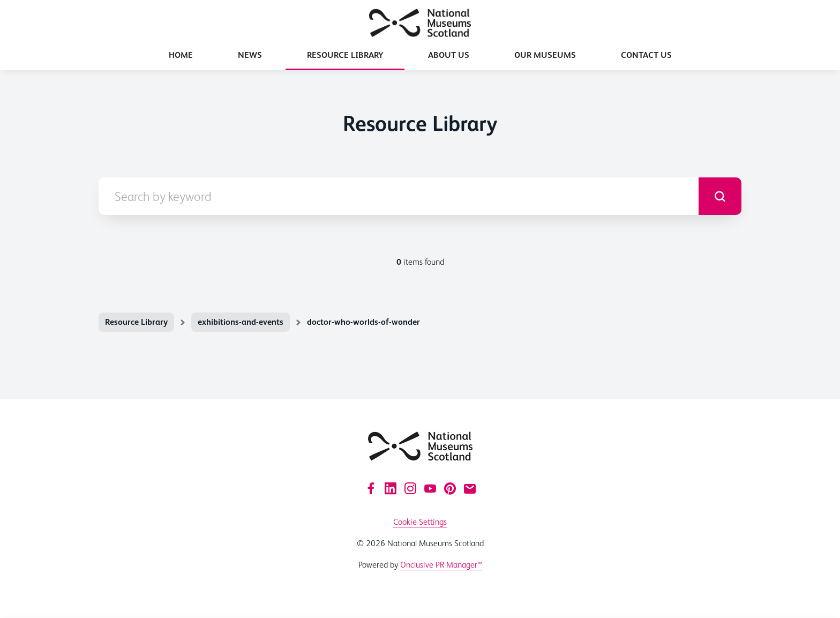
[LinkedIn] (391, 488)
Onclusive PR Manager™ (441, 565)
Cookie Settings (420, 522)
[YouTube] (430, 488)
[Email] (470, 488)
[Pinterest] (450, 488)
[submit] (720, 196)
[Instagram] (410, 488)
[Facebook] (371, 488)
